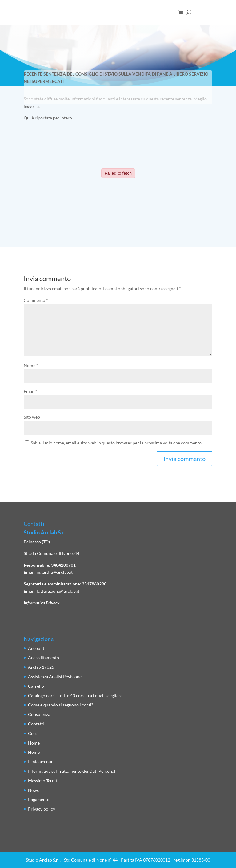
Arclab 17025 (41, 667)
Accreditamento (44, 657)
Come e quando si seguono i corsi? (61, 705)
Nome (31, 365)
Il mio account (42, 762)
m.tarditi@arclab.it (55, 572)
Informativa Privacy (42, 603)
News (33, 790)
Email (30, 391)
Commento (36, 300)
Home (34, 743)
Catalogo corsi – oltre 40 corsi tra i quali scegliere (75, 696)
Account (36, 648)
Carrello (36, 686)
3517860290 (94, 584)
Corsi (33, 733)
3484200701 (63, 565)
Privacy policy (42, 809)
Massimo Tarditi (43, 781)
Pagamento (39, 799)
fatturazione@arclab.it (58, 591)
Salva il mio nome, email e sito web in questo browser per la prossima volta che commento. (117, 443)
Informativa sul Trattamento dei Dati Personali (72, 771)
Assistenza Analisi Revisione (55, 676)
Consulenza (39, 714)
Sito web (32, 417)
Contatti (36, 724)
